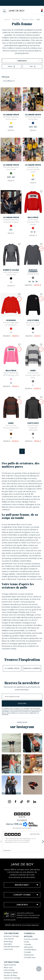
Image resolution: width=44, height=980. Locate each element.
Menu (5, 12)
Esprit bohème (10, 965)
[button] (41, 11)
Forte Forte (8, 949)
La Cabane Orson (12, 668)
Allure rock (8, 968)
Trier (32, 66)
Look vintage (9, 970)
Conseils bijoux (30, 950)
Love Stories (9, 939)
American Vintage (11, 936)
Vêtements (28, 61)
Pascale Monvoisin (12, 947)
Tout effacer (9, 81)
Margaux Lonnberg (32, 668)
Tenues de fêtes (10, 975)
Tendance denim (11, 973)
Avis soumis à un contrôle (22, 828)
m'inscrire (22, 703)
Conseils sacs (30, 957)
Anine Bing (8, 941)
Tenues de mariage (12, 978)
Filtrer (12, 66)
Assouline (8, 944)
